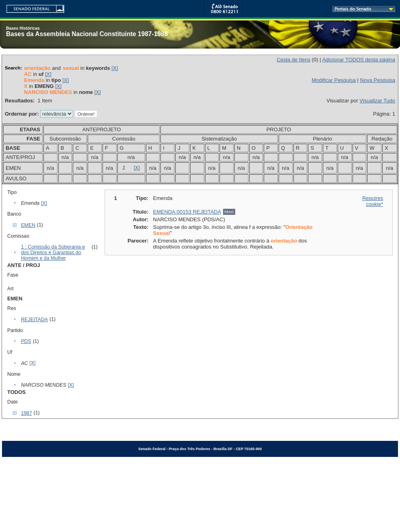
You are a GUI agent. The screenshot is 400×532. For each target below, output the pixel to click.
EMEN (28, 225)
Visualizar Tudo (377, 101)
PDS (26, 341)
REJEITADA (34, 320)
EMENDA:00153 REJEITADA (187, 212)
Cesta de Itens (293, 60)
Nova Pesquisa (378, 80)
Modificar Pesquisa (334, 80)
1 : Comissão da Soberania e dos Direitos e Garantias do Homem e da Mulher (53, 253)
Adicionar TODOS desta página (359, 60)
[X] (115, 68)
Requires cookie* (373, 201)
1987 (26, 413)
